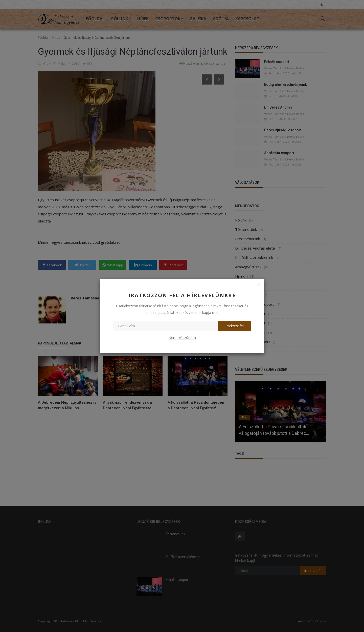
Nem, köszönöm (182, 338)
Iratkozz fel (235, 326)
